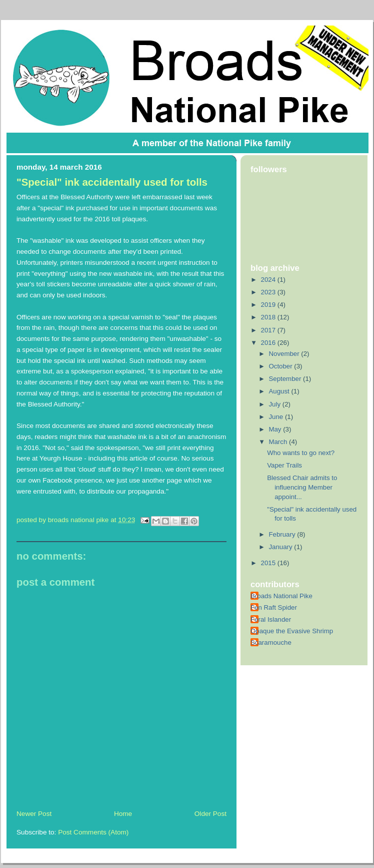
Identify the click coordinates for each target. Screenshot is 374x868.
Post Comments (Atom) (93, 832)
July (275, 404)
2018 (269, 317)
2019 (269, 305)
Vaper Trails (284, 465)
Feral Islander (271, 619)
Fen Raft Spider (274, 607)
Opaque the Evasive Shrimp (292, 631)
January (281, 547)
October (281, 366)
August (280, 391)
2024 (269, 280)
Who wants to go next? (301, 453)
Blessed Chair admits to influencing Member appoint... (302, 487)
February (283, 534)
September (286, 379)
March (279, 442)
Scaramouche (271, 642)
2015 (269, 563)
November (285, 354)
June (276, 417)
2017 (269, 330)
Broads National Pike (281, 596)
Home (123, 814)
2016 (269, 343)
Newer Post (34, 814)
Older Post (210, 814)
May (276, 429)
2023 (269, 292)
